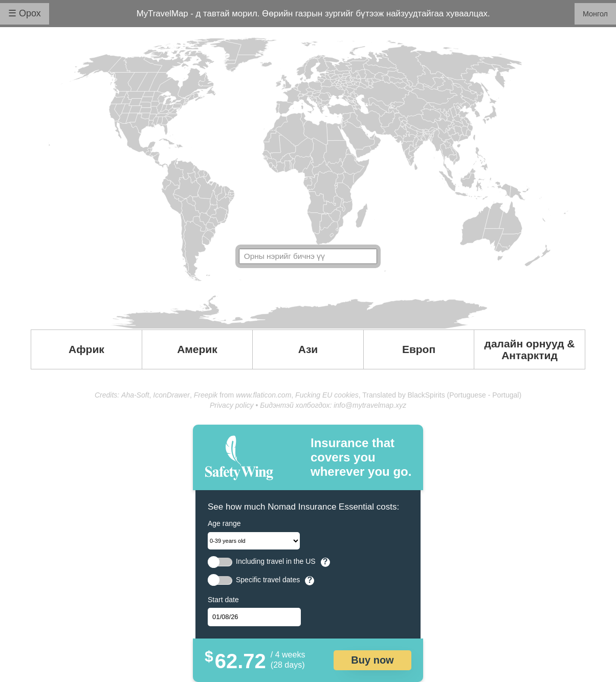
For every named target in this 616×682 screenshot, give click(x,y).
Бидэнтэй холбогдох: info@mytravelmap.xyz (333, 405)
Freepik (206, 395)
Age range (224, 523)
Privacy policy (232, 405)
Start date (223, 600)
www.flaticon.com (263, 395)
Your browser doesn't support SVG (308, 183)
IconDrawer (171, 395)
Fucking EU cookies (327, 395)
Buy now (372, 660)
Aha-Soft (135, 395)
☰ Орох (25, 13)
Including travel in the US (276, 562)
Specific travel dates (268, 580)
